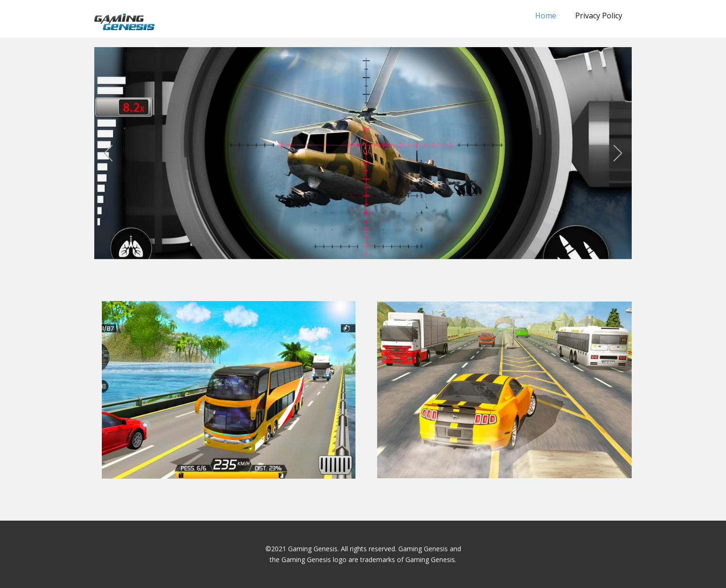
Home (546, 16)
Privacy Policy (599, 16)
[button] (108, 153)
